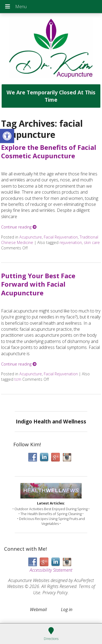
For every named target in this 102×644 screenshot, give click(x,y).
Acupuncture (31, 237)
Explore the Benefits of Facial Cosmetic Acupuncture (49, 151)
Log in (67, 609)
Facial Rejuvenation (61, 237)
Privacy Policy (55, 593)
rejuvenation (71, 242)
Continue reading (19, 227)
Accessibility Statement (51, 570)
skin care (92, 242)
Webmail (38, 609)
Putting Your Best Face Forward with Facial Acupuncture (38, 284)
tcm (18, 379)
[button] (7, 136)
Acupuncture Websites (29, 580)
